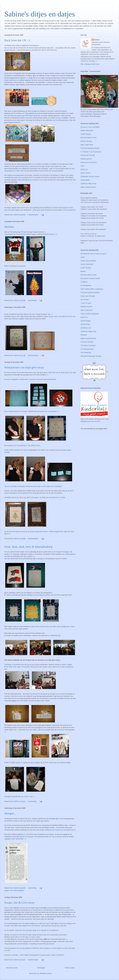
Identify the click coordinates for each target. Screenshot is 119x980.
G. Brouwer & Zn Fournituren (91, 152)
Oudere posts (70, 968)
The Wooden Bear (87, 349)
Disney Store (24, 166)
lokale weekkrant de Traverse (50, 830)
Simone (7, 486)
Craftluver (84, 282)
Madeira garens (86, 159)
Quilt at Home (85, 173)
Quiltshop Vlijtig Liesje (88, 184)
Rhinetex (84, 335)
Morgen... (10, 813)
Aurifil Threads (86, 134)
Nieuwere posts (12, 968)
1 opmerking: (32, 300)
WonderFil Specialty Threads (91, 356)
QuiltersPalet (85, 324)
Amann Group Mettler (88, 261)
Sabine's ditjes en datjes (40, 14)
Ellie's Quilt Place (87, 145)
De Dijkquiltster (86, 285)
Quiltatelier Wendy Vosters (90, 176)
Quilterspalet (85, 180)
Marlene (58, 910)
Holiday (9, 227)
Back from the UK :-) (17, 40)
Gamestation (9, 171)
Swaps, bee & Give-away (19, 903)
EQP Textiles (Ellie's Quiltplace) (92, 289)
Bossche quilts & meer (89, 138)
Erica (6, 667)
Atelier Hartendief (87, 131)
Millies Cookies (10, 85)
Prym (82, 166)
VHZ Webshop (86, 353)
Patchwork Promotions (89, 162)
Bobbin (83, 271)
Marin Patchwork (87, 310)
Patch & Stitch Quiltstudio (90, 314)
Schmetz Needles (87, 342)
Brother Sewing (86, 141)
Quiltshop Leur (86, 328)
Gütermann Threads (88, 155)
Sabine (97, 40)
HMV (18, 171)
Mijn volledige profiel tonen (90, 64)
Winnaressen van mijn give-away (24, 367)
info (65, 926)
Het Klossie (85, 300)
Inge (12, 316)
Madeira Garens (86, 307)
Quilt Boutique (86, 321)
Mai (29, 445)
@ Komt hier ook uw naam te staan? (94, 254)
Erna (15, 667)
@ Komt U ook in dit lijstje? (90, 127)
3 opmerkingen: (33, 215)
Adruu (83, 257)
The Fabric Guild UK (33, 116)
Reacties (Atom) (46, 973)
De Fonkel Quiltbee (17, 890)
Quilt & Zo (84, 169)
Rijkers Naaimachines (88, 187)
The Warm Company (88, 345)
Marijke (14, 486)
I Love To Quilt (86, 303)
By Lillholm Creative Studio (90, 278)
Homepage (41, 968)
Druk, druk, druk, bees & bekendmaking (28, 547)
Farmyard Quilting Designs (90, 148)
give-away (33, 930)
